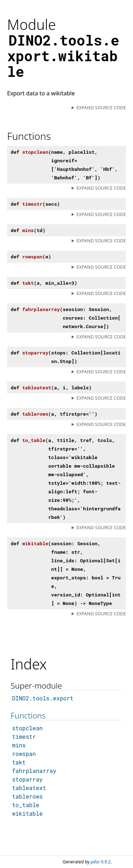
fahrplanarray (34, 771)
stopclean (27, 728)
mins (19, 745)
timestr (24, 737)
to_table (26, 805)
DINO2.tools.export (43, 698)
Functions (28, 716)
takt (19, 762)
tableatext (29, 788)
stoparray (27, 779)
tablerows (27, 796)
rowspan (24, 754)
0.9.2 (101, 862)
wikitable (27, 813)
